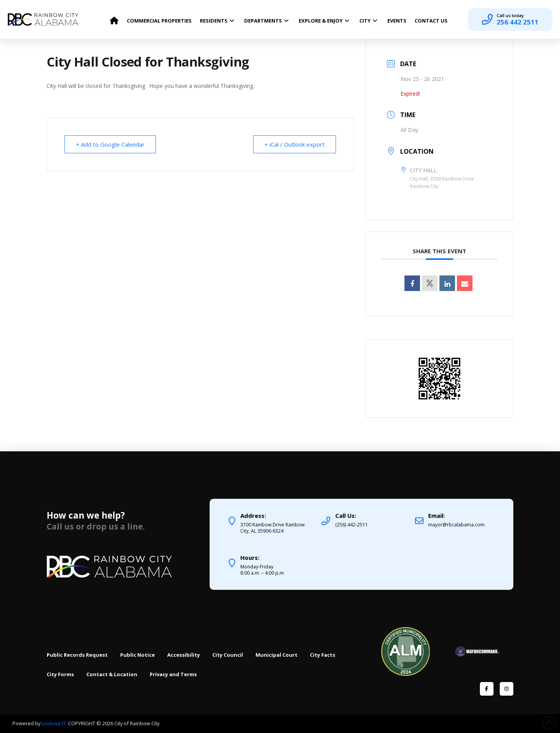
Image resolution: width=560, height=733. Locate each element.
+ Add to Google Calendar (110, 144)
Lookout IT (54, 723)
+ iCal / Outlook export (295, 144)
